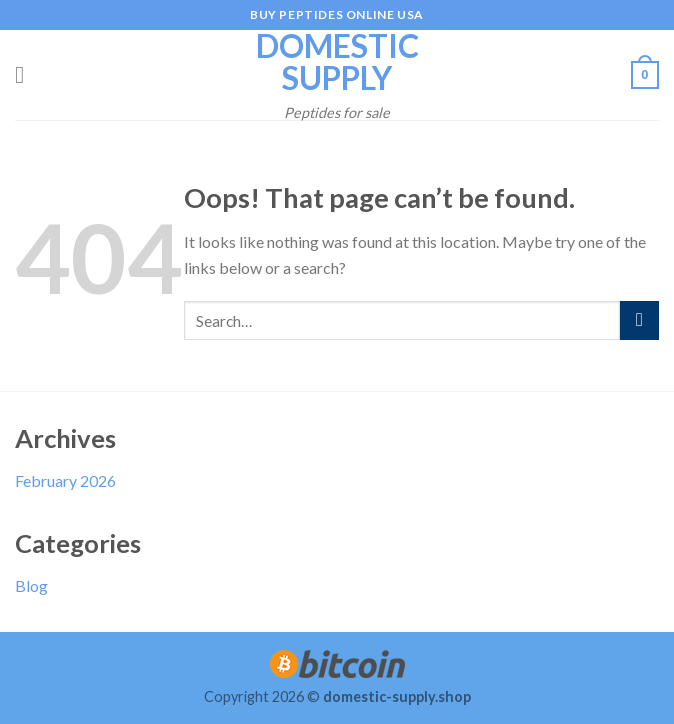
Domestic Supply (337, 62)
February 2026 (65, 480)
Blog (31, 585)
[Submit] (639, 320)
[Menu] (27, 74)
